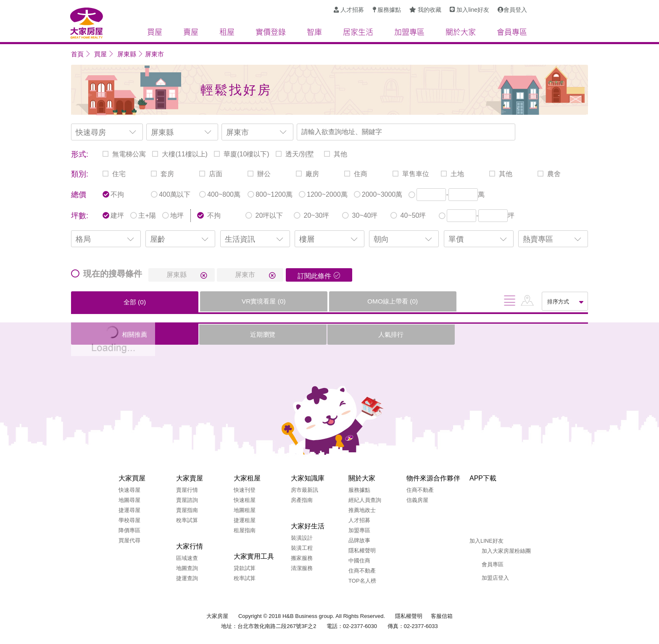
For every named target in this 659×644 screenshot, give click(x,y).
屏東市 (154, 54)
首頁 (77, 54)
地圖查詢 (187, 568)
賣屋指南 (187, 510)
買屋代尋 (129, 540)
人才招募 (359, 520)
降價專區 (129, 530)
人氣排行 (288, 334)
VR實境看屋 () (202, 301)
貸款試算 (245, 568)
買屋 (100, 54)
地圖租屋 (245, 510)
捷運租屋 (245, 520)
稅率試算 (187, 520)
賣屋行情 (187, 490)
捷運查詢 (187, 578)
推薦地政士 (362, 510)
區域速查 (187, 558)
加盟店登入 (495, 578)
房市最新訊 (304, 490)
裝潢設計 (302, 538)
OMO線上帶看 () (290, 301)
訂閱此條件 (314, 276)
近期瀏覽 (201, 334)
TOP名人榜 (362, 581)
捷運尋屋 (129, 510)
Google (503, 520)
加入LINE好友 (486, 541)
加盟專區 (359, 530)
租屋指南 (245, 530)
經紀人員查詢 (365, 500)
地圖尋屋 (129, 500)
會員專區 (493, 564)
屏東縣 (127, 54)
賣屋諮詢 (187, 500)
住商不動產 (362, 571)
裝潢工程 (302, 548)
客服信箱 (442, 616)
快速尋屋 (129, 490)
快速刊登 (245, 490)
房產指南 (302, 500)
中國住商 (359, 561)
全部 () (114, 302)
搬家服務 (302, 558)
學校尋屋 (129, 520)
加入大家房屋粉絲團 (506, 551)
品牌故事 (359, 540)
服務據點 (359, 490)
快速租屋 (245, 500)
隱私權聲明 (362, 550)
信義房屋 (417, 500)
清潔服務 (302, 568)
